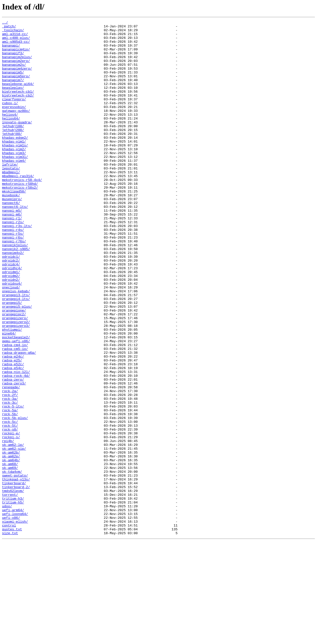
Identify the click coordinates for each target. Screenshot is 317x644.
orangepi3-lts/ (16, 350)
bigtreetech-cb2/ (18, 111)
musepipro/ (12, 235)
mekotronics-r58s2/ (20, 221)
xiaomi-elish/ (15, 622)
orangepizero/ (15, 378)
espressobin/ (14, 124)
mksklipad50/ (14, 226)
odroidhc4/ (12, 318)
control (9, 627)
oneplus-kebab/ (16, 346)
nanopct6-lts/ (15, 244)
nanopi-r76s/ (14, 286)
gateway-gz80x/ (16, 129)
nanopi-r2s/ (13, 263)
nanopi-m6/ (12, 253)
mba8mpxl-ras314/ (18, 207)
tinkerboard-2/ (16, 581)
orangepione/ (14, 369)
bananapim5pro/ (16, 88)
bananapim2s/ (14, 74)
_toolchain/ (13, 32)
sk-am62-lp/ (13, 530)
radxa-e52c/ (13, 433)
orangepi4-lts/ (16, 355)
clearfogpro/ (14, 115)
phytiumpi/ (12, 392)
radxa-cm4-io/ (15, 410)
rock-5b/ (10, 493)
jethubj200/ (13, 152)
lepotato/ (11, 198)
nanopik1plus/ (15, 290)
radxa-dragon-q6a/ (19, 419)
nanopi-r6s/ (13, 281)
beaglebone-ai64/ (18, 97)
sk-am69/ (10, 557)
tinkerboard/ (14, 576)
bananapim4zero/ (17, 78)
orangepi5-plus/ (17, 364)
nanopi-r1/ (12, 258)
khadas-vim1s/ (15, 170)
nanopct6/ (11, 240)
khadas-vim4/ (14, 189)
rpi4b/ (8, 525)
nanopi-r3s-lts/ (17, 267)
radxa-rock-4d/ (16, 447)
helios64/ (11, 138)
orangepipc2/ (14, 373)
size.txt (10, 636)
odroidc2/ (11, 309)
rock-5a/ (10, 488)
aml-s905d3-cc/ (16, 46)
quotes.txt (12, 631)
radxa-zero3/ (14, 456)
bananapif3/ (13, 60)
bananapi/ (11, 51)
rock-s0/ (10, 511)
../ (5, 23)
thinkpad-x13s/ (16, 571)
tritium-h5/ (13, 599)
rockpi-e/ (11, 516)
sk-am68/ (10, 553)
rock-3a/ (10, 475)
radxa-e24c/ (13, 424)
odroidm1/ (11, 323)
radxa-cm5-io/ (15, 415)
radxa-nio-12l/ (16, 442)
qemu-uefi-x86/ (16, 405)
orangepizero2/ (16, 382)
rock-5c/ (10, 502)
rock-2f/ (10, 470)
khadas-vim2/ (14, 175)
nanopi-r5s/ (13, 276)
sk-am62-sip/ (14, 534)
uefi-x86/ (11, 617)
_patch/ (9, 28)
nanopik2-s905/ (16, 295)
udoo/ (7, 604)
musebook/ (11, 230)
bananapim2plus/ (17, 65)
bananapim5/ (13, 83)
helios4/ (10, 134)
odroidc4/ (11, 313)
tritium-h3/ (13, 594)
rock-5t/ (10, 507)
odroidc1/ (11, 304)
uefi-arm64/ (13, 608)
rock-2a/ (10, 465)
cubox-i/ (10, 120)
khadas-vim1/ (14, 166)
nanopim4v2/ (13, 299)
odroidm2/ (11, 327)
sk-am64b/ (11, 548)
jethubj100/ (13, 147)
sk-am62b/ (11, 539)
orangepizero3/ (16, 387)
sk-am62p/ (11, 544)
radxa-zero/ (13, 452)
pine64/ (9, 396)
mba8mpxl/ (11, 203)
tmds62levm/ (13, 585)
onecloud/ (11, 341)
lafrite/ (10, 194)
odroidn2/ (11, 332)
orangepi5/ (12, 359)
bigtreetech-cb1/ (18, 106)
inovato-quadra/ (17, 143)
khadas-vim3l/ (15, 184)
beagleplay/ (13, 101)
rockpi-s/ (11, 521)
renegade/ (11, 461)
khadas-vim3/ (14, 180)
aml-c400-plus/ (16, 41)
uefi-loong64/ (15, 613)
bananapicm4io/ (16, 55)
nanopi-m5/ (12, 249)
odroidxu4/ (12, 336)
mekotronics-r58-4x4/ (22, 212)
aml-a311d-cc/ (15, 37)
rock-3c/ (10, 479)
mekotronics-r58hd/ (20, 217)
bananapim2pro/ (16, 69)
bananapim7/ (13, 92)
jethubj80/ (12, 157)
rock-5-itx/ (13, 484)
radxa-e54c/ (13, 438)
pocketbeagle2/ (16, 401)
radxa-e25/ (12, 428)
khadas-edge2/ (15, 161)
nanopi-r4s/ (13, 272)
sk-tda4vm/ (12, 562)
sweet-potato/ (15, 567)
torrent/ (10, 590)
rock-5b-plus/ (15, 498)
